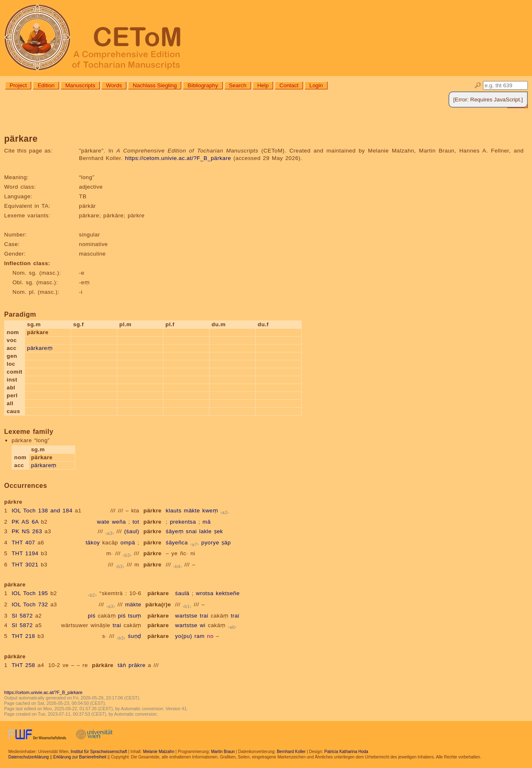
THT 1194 (25, 553)
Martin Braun (223, 752)
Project (18, 85)
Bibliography (203, 85)
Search (238, 85)
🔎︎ (478, 85)
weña (119, 522)
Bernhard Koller (291, 752)
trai (204, 616)
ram (199, 636)
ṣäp (226, 543)
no (210, 636)
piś (92, 616)
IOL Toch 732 (30, 604)
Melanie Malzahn (159, 752)
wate (103, 522)
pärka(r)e (158, 604)
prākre (137, 665)
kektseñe (228, 593)
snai (191, 531)
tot (136, 522)
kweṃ (210, 511)
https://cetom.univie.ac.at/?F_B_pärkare (178, 158)
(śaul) (132, 531)
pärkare (158, 593)
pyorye (210, 543)
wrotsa (204, 593)
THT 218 (23, 636)
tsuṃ (135, 616)
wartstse (186, 616)
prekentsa (183, 522)
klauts (174, 511)
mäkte (192, 511)
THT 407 (23, 543)
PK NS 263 (27, 531)
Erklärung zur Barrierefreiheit (80, 757)
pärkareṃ (40, 348)
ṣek (219, 531)
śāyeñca (177, 543)
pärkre (153, 511)
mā (207, 522)
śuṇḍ (135, 636)
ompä (128, 543)
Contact (289, 85)
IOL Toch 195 (30, 593)
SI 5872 (22, 616)
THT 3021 (25, 565)
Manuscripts (80, 85)
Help (263, 85)
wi (203, 625)
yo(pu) (183, 636)
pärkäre (103, 665)
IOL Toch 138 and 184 (42, 511)
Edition (46, 85)
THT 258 (23, 665)
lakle (205, 531)
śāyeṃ (175, 531)
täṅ (122, 665)
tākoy (93, 543)
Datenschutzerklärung (28, 757)
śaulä (182, 593)
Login (316, 85)
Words (114, 85)
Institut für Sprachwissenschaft (99, 752)
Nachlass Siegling (155, 85)
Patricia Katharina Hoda (346, 752)
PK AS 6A (25, 522)
